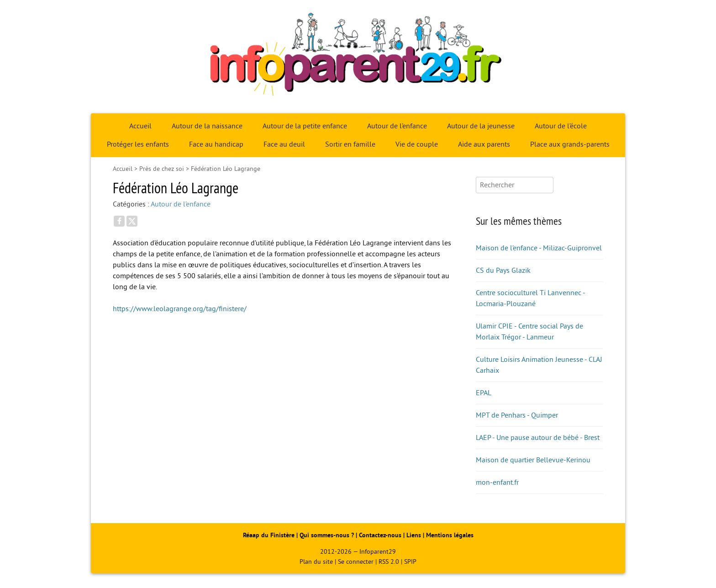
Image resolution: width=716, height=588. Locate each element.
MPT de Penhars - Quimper (517, 415)
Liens (414, 535)
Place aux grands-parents (570, 144)
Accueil (140, 126)
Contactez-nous (380, 535)
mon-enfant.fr (497, 482)
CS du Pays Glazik (503, 270)
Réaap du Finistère (269, 535)
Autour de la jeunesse (481, 126)
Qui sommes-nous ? (328, 535)
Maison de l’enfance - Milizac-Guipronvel (539, 248)
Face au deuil (284, 144)
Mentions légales (450, 535)
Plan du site (316, 562)
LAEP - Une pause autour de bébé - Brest (538, 438)
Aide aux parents (484, 144)
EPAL (484, 393)
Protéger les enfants (138, 144)
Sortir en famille (350, 144)
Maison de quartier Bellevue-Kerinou (533, 460)
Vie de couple (417, 144)
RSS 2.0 (389, 562)
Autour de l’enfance (397, 126)
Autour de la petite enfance (305, 126)
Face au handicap (216, 144)
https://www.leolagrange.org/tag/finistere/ (180, 309)
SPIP (410, 562)
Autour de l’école (561, 126)
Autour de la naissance (207, 126)
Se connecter (356, 562)
